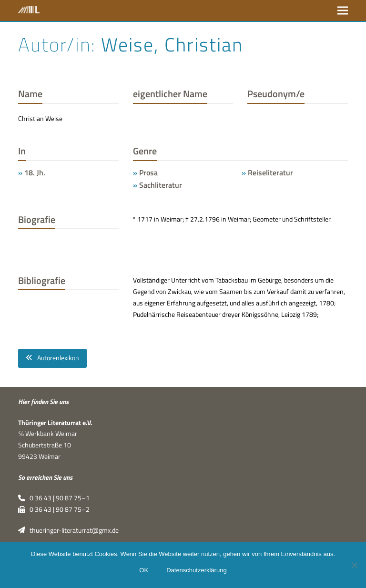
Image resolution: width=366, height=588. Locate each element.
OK (144, 570)
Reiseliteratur (270, 172)
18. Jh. (35, 172)
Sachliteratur (161, 185)
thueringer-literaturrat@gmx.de (68, 530)
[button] (343, 10)
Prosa (148, 172)
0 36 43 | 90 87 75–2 (54, 509)
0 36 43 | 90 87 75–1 (54, 498)
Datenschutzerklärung (196, 570)
